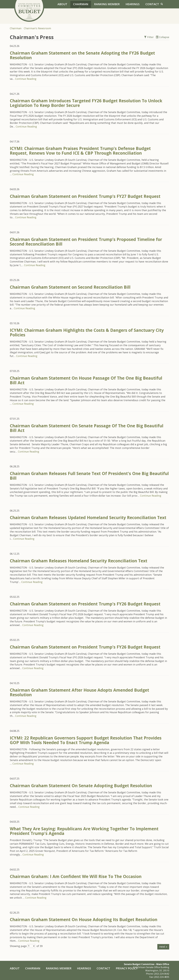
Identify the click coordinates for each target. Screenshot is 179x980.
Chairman (81, 4)
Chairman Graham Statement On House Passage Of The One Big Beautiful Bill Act (86, 380)
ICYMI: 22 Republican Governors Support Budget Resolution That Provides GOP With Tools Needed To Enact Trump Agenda (86, 740)
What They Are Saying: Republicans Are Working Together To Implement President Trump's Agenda (84, 831)
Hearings (133, 4)
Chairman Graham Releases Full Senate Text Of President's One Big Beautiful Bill (89, 476)
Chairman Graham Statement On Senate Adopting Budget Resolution (81, 786)
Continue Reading (26, 79)
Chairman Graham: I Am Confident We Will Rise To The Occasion (76, 876)
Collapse (162, 37)
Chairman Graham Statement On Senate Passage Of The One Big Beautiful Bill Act (87, 428)
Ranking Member (107, 4)
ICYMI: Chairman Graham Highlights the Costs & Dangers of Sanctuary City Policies (87, 332)
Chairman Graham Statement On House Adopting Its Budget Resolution (84, 919)
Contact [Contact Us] (152, 4)
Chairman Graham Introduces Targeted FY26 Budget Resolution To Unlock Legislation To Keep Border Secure (86, 103)
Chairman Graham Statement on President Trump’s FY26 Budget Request (85, 604)
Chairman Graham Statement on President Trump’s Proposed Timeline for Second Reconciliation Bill (86, 242)
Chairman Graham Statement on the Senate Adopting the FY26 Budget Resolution (82, 55)
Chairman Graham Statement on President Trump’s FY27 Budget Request (85, 196)
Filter (149, 37)
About (62, 4)
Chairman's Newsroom (37, 28)
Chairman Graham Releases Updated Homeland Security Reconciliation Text (88, 517)
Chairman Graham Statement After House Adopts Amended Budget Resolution (79, 692)
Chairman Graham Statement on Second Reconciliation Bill (70, 287)
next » (163, 947)
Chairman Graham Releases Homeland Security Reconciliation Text (79, 561)
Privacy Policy (127, 968)
